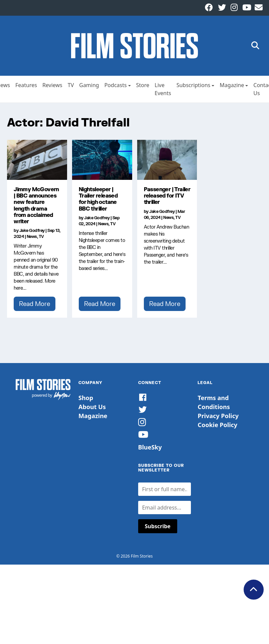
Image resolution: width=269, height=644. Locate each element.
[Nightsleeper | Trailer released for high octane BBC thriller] (102, 160)
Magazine (232, 85)
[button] (255, 46)
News (32, 236)
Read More (35, 304)
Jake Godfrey (32, 230)
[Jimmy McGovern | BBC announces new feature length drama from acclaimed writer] (37, 160)
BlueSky (150, 447)
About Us (92, 407)
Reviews (52, 85)
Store (143, 85)
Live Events (163, 89)
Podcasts (116, 85)
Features (26, 85)
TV (71, 85)
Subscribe (158, 526)
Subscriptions (194, 85)
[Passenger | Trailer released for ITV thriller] (167, 160)
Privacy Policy (218, 416)
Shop (86, 398)
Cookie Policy (217, 425)
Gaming (89, 85)
